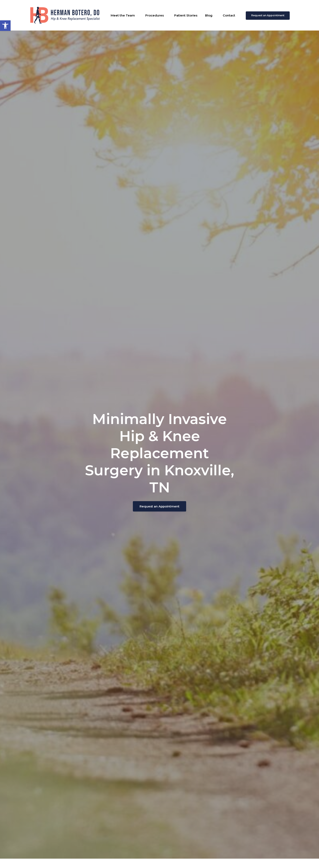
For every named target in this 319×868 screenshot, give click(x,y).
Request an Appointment (268, 15)
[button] (5, 26)
